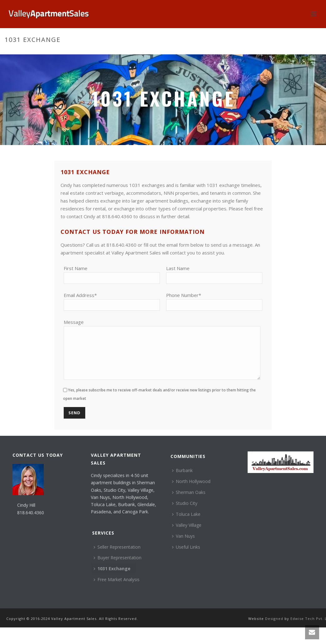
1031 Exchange (112, 578)
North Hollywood (191, 491)
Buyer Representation (118, 567)
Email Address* (80, 295)
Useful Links (186, 556)
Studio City (185, 513)
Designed (275, 628)
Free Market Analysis (117, 589)
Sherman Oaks (189, 502)
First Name (76, 268)
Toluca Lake (186, 523)
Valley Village (187, 534)
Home (276, 53)
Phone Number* (184, 295)
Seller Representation (117, 556)
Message (74, 322)
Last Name (178, 268)
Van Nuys (183, 545)
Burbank (182, 480)
